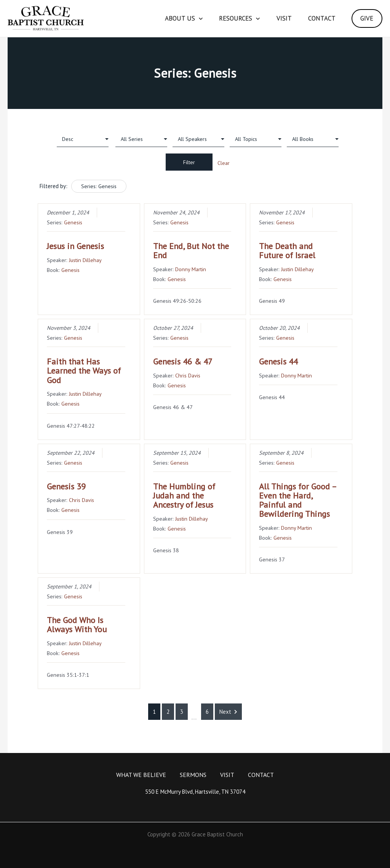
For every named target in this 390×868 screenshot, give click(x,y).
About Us (172, 18)
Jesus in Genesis (75, 246)
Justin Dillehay (85, 260)
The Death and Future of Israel (287, 251)
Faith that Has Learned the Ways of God (84, 371)
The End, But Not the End (191, 251)
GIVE (366, 18)
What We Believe (141, 775)
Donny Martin (191, 269)
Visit (278, 18)
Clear (224, 163)
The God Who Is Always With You (77, 625)
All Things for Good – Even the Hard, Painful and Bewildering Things (298, 500)
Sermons (193, 775)
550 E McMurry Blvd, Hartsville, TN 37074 (195, 792)
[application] (187, 18)
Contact (318, 18)
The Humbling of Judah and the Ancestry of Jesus (184, 496)
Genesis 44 (278, 361)
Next (228, 712)
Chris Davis (188, 375)
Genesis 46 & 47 (183, 361)
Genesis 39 (66, 486)
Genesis (73, 222)
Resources (231, 18)
